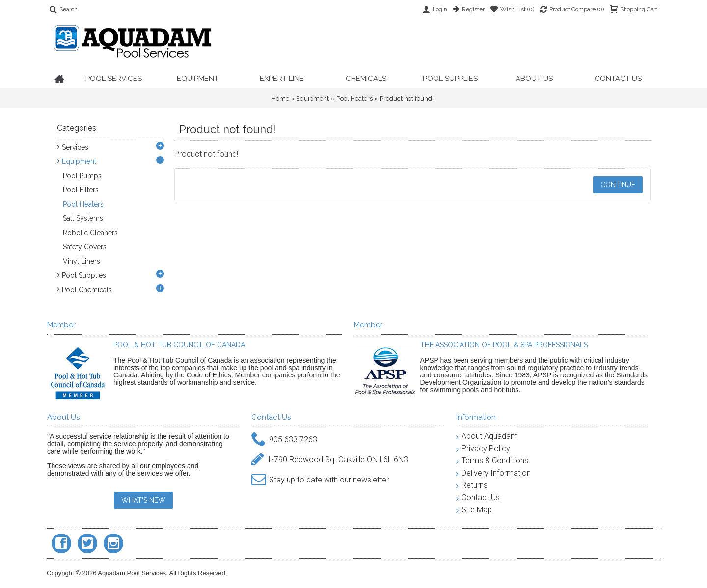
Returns (472, 485)
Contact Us (478, 497)
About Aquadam (487, 436)
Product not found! (407, 98)
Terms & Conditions (492, 461)
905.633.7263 (284, 440)
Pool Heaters (354, 98)
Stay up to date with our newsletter (320, 480)
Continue (618, 185)
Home (280, 98)
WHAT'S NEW (143, 500)
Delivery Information (493, 473)
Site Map (474, 510)
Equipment (313, 98)
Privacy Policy (483, 448)
